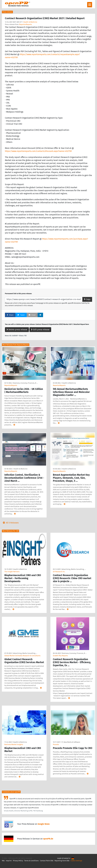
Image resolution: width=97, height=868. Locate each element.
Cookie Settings (76, 861)
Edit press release (40, 330)
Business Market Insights (14, 744)
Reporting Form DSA (62, 861)
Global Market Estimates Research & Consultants (22, 656)
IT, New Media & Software (71, 742)
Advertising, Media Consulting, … (74, 569)
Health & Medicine (30, 22)
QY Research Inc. (59, 572)
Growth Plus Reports (60, 656)
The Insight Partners (12, 572)
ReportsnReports (26, 24)
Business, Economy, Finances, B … (25, 383)
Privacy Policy (18, 861)
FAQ (3, 861)
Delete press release (17, 330)
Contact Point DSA (47, 861)
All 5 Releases (10, 523)
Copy (87, 299)
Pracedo (56, 744)
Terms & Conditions (31, 861)
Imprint (9, 861)
